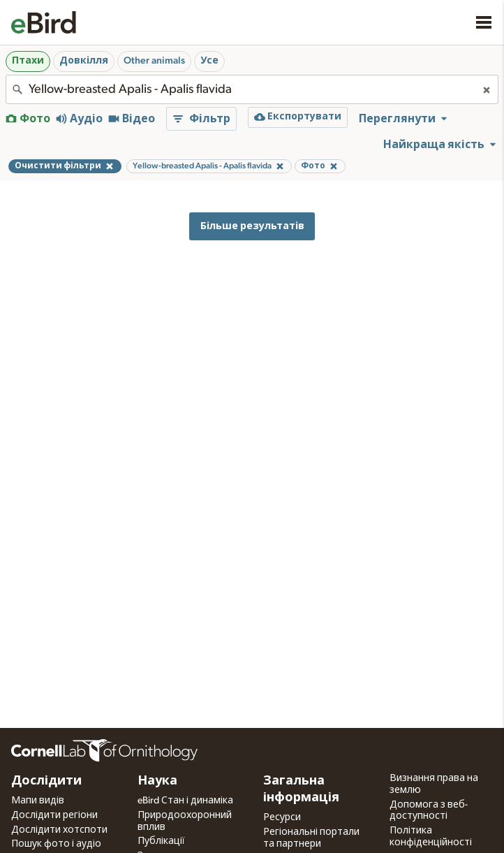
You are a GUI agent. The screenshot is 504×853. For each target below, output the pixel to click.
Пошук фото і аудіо (56, 844)
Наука (157, 781)
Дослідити (46, 781)
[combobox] (252, 89)
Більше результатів (252, 226)
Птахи (28, 61)
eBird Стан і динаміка (185, 801)
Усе (209, 61)
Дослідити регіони (54, 815)
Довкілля (84, 61)
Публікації (161, 841)
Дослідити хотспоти (59, 830)
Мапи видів (38, 801)
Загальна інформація (301, 789)
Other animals (154, 61)
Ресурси (282, 817)
